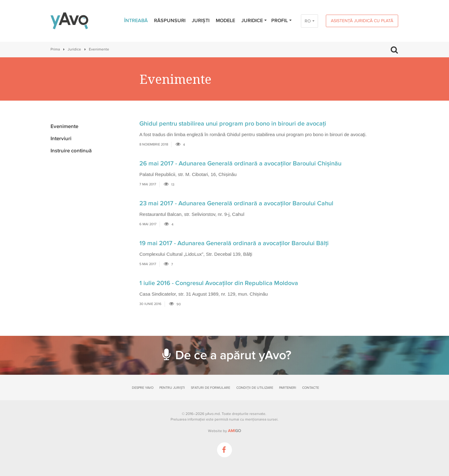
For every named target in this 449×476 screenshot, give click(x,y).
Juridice (254, 21)
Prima (55, 49)
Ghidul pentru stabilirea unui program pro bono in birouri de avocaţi (233, 124)
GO (234, 431)
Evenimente (64, 126)
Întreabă (136, 21)
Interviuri (61, 138)
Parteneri (288, 388)
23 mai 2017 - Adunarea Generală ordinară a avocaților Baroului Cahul (236, 203)
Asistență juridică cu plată (362, 21)
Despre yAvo (143, 388)
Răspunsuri (170, 21)
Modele (225, 21)
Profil (282, 21)
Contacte (311, 388)
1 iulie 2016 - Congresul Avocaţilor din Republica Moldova (219, 283)
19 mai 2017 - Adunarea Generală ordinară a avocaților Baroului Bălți (234, 243)
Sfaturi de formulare (210, 388)
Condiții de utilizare (255, 388)
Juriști (201, 21)
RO (308, 21)
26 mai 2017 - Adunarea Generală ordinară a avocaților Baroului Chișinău (240, 164)
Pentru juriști (172, 388)
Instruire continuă (71, 151)
